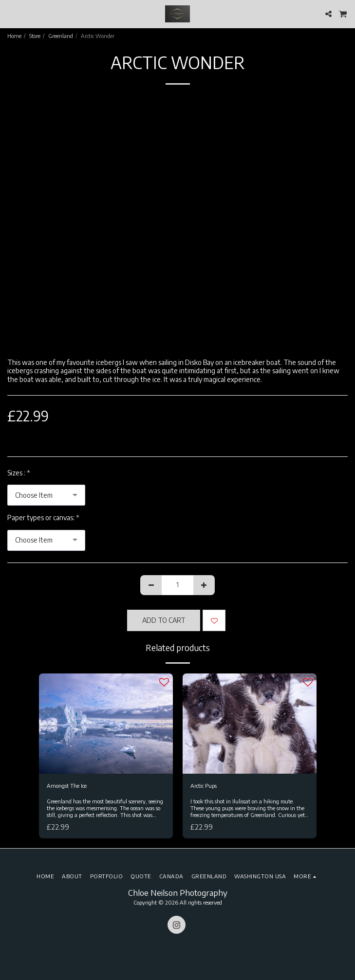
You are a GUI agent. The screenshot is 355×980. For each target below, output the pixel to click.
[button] (11, 13)
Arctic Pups (204, 785)
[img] (106, 724)
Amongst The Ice (67, 785)
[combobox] (46, 495)
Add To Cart (164, 620)
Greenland (61, 36)
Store (35, 36)
